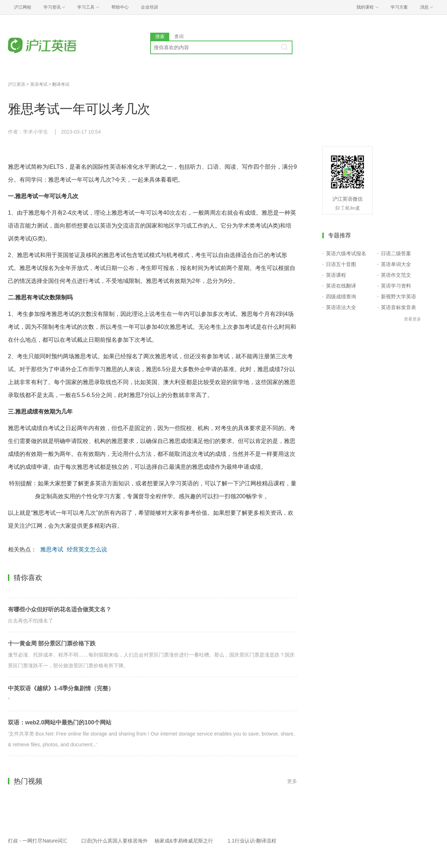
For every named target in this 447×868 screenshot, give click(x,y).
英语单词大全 (396, 264)
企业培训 (149, 7)
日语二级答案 (396, 253)
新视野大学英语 (398, 297)
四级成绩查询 (341, 297)
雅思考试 (52, 549)
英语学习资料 (396, 286)
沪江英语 (17, 84)
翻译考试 (61, 84)
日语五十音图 (341, 264)
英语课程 (336, 275)
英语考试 (39, 84)
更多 (292, 781)
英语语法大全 (341, 307)
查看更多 (413, 319)
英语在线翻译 (341, 286)
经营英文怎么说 (87, 549)
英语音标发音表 (398, 307)
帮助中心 (120, 7)
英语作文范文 (396, 275)
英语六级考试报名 (346, 253)
